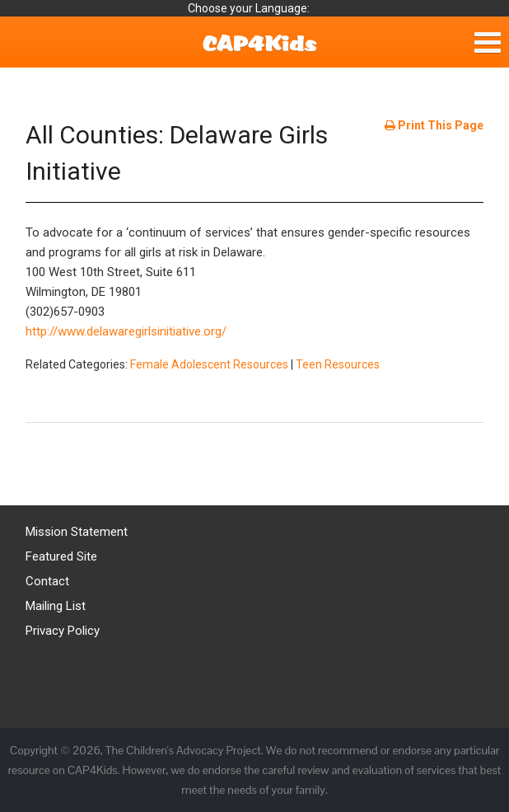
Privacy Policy (63, 631)
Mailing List (56, 606)
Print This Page (434, 125)
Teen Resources (338, 364)
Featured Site (61, 556)
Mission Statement (77, 532)
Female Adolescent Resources (209, 364)
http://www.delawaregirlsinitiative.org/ (126, 331)
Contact (47, 581)
